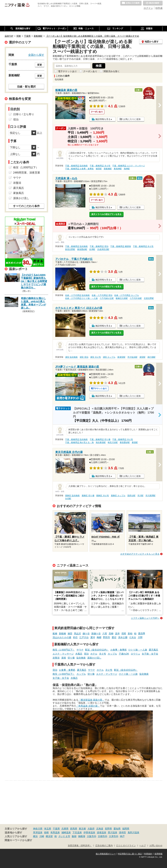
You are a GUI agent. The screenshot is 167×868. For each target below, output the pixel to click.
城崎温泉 (66, 832)
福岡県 (126, 829)
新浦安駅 (121, 357)
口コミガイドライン (126, 846)
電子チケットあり (67, 71)
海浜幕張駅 (101, 442)
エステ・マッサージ (63, 654)
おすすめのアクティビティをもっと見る (140, 554)
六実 (105, 634)
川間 (140, 637)
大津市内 (114, 836)
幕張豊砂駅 (82, 249)
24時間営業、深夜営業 (27, 173)
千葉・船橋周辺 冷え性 (100, 166)
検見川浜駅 (113, 442)
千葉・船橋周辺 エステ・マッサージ (129, 166)
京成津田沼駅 (103, 249)
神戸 (122, 836)
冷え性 (103, 654)
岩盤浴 (56, 658)
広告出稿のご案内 (104, 846)
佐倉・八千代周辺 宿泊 (102, 295)
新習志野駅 (70, 249)
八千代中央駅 (136, 298)
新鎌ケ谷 (96, 634)
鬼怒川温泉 (133, 832)
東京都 (82, 829)
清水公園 (123, 637)
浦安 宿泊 (84, 357)
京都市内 (103, 836)
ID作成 (159, 8)
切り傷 (71, 658)
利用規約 (148, 854)
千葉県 (56, 829)
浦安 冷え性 (95, 357)
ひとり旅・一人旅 (138, 650)
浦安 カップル (109, 357)
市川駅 (140, 496)
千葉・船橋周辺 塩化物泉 (76, 166)
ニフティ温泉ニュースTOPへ (145, 618)
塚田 (70, 634)
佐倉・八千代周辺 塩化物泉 (77, 295)
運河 (93, 637)
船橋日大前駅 (122, 298)
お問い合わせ (156, 846)
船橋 (55, 634)
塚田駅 (99, 169)
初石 (75, 637)
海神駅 (127, 169)
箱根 (46, 832)
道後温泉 (102, 832)
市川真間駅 (150, 496)
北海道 (100, 829)
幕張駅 (135, 442)
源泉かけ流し (94, 658)
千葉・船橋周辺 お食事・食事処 (79, 169)
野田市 (107, 637)
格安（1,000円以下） (64, 650)
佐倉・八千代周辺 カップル (127, 295)
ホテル (94, 654)
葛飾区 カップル (118, 496)
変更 (40, 65)
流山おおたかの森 (62, 637)
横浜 (35, 836)
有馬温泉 (55, 832)
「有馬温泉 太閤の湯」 (88, 706)
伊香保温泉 (89, 832)
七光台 (133, 637)
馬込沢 (77, 634)
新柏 (130, 634)
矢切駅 (68, 499)
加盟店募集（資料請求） (80, 846)
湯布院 (122, 832)
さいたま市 (64, 836)
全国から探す (36, 55)
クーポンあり (90, 71)
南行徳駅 (151, 357)
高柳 (111, 634)
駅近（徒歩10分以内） (97, 650)
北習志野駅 (149, 298)
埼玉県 (48, 829)
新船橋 (62, 634)
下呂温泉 (77, 832)
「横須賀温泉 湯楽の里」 (92, 700)
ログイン (148, 8)
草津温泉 (38, 832)
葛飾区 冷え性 (102, 496)
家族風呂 (19, 193)
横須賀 (49, 836)
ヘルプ (143, 846)
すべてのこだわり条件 (26, 206)
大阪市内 (92, 836)
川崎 (42, 836)
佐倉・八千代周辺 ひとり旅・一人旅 (81, 298)
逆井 (117, 634)
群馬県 (74, 829)
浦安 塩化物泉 (71, 357)
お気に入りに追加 (132, 119)
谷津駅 (92, 249)
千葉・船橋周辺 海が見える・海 (79, 442)
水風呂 (79, 654)
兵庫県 (65, 829)
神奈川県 (38, 829)
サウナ (80, 650)
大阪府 (91, 829)
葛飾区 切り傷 (88, 496)
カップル (112, 654)
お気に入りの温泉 (131, 3)
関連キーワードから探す (18, 840)
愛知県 (117, 829)
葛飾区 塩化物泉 (72, 496)
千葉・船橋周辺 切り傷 (100, 439)
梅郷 (99, 637)
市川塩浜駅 (132, 357)
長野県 (108, 829)
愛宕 (114, 637)
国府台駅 (131, 496)
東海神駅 (118, 169)
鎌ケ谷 (86, 634)
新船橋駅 (108, 169)
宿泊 (86, 654)
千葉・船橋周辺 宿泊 (99, 246)
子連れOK (124, 654)
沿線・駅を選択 (26, 87)
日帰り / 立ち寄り (24, 114)
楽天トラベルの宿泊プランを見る (106, 214)
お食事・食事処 (119, 650)
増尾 (124, 634)
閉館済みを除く (112, 71)
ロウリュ (135, 654)
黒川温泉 (113, 832)
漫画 (64, 658)
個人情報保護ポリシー (106, 854)
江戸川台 (84, 637)
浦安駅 (142, 357)
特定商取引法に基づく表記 (130, 854)
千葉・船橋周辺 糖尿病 (120, 246)
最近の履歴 (153, 3)
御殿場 (82, 836)
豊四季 (142, 634)
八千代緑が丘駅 (107, 298)
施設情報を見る (103, 119)
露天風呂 (153, 650)
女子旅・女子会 (150, 654)
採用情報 (158, 854)
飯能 (74, 836)
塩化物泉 (81, 658)
